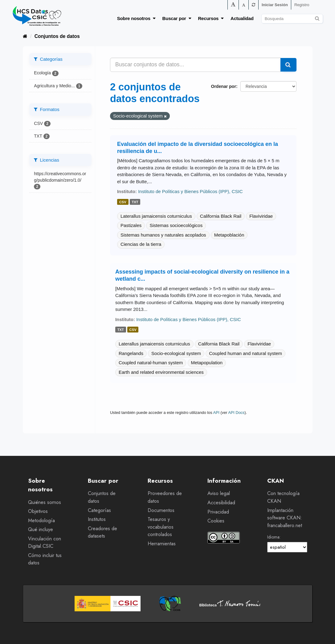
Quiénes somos (45, 502)
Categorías (99, 510)
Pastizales (131, 225)
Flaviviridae (261, 216)
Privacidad (218, 512)
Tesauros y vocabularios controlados (161, 527)
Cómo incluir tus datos (45, 559)
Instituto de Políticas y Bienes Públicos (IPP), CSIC (190, 191)
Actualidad (242, 18)
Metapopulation (207, 363)
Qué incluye (41, 529)
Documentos (161, 510)
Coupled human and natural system (245, 353)
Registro (302, 5)
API (216, 413)
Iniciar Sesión (275, 5)
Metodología (41, 520)
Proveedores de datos (165, 497)
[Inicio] (25, 36)
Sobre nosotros (136, 18)
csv (123, 202)
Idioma (273, 537)
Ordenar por (223, 86)
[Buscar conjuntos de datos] (292, 19)
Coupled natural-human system (151, 363)
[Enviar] (317, 18)
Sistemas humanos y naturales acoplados (163, 235)
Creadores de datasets (102, 532)
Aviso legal (219, 493)
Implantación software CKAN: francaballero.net (285, 518)
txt (135, 202)
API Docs (236, 413)
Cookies (216, 521)
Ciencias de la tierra (141, 244)
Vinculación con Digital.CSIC (45, 543)
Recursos (211, 18)
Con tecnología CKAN (283, 497)
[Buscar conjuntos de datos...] (195, 65)
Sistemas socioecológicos (176, 225)
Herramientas (162, 544)
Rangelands (131, 353)
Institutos (97, 519)
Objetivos (38, 511)
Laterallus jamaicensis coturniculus (156, 216)
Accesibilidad (221, 503)
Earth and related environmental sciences (161, 372)
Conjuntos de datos (57, 36)
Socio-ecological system (176, 353)
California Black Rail (221, 216)
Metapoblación (229, 235)
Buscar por (177, 18)
